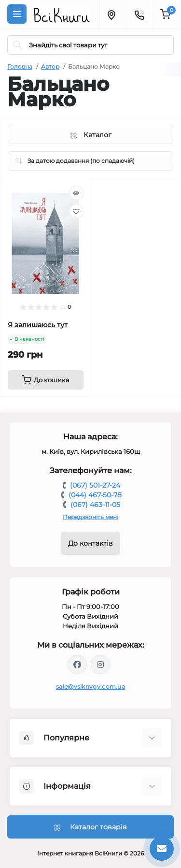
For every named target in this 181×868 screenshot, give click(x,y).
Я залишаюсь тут (38, 325)
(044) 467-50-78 (95, 495)
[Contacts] (139, 14)
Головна (20, 66)
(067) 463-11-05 (95, 505)
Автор (50, 66)
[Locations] (111, 14)
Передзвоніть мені (90, 517)
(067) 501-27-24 (95, 485)
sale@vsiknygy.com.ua (90, 687)
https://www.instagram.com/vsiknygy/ (100, 665)
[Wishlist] (76, 211)
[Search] (18, 45)
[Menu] (17, 14)
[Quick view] (76, 193)
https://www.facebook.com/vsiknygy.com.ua (77, 665)
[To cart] (46, 380)
